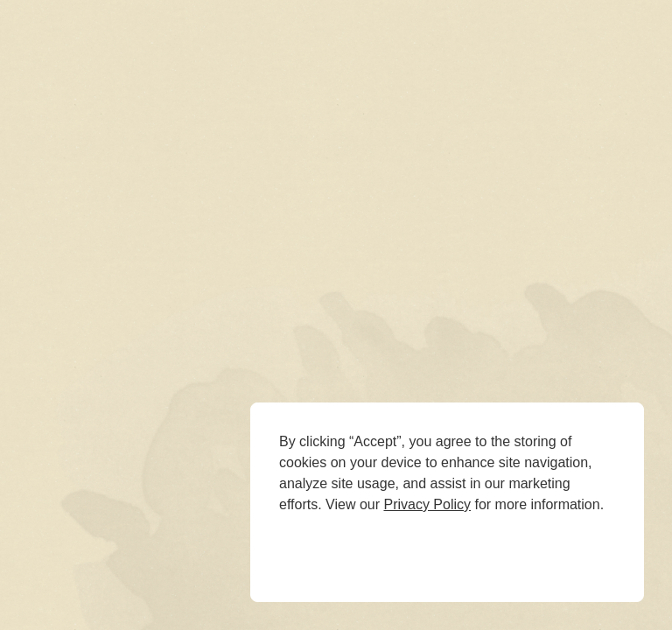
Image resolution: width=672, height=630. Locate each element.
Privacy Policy (427, 504)
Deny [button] (317, 551)
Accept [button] (413, 551)
